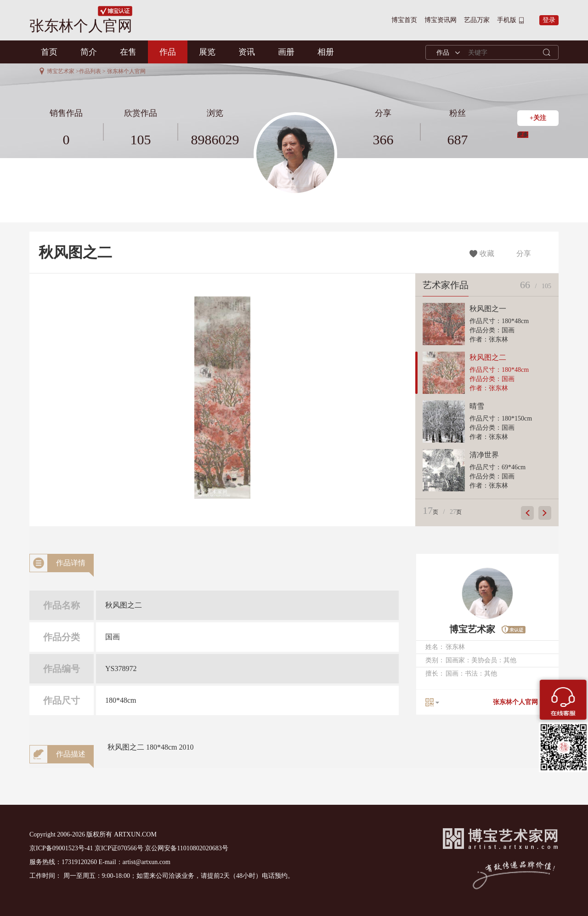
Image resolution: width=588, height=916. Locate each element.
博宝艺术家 (61, 71)
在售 (128, 52)
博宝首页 (404, 20)
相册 (326, 52)
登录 (549, 20)
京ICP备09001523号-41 (61, 848)
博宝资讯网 (441, 20)
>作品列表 (88, 71)
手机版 (507, 20)
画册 (286, 52)
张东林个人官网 (515, 702)
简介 (89, 52)
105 (141, 139)
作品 (168, 52)
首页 (49, 52)
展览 (207, 52)
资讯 (247, 52)
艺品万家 (477, 20)
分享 (522, 253)
